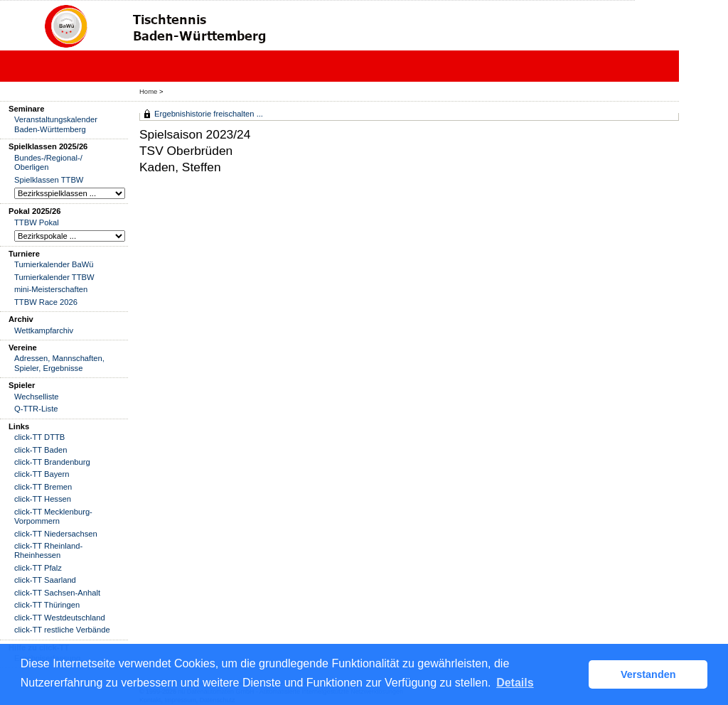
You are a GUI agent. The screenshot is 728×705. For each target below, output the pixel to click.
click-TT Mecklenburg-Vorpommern (53, 516)
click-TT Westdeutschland (60, 618)
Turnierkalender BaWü (54, 264)
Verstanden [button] (648, 674)
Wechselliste (37, 397)
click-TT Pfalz (38, 568)
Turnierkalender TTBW (54, 277)
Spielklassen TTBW (49, 180)
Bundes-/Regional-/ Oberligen (48, 162)
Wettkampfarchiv (44, 330)
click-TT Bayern (42, 474)
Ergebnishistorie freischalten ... (209, 114)
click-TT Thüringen (47, 605)
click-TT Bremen (43, 487)
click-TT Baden (41, 450)
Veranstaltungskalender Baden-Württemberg (56, 124)
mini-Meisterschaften (51, 289)
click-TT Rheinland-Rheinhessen (48, 550)
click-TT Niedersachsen (56, 534)
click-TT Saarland (45, 580)
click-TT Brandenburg (52, 462)
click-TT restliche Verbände (62, 630)
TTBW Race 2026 (46, 302)
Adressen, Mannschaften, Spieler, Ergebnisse (59, 363)
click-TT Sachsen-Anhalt (57, 593)
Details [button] (515, 683)
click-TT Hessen (43, 499)
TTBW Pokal (37, 222)
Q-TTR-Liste (36, 409)
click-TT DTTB (39, 437)
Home (148, 91)
